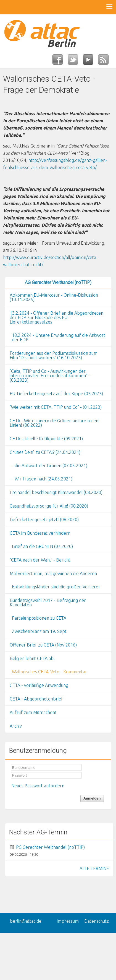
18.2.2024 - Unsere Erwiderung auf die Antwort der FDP (59, 337)
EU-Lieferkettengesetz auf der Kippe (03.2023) (56, 394)
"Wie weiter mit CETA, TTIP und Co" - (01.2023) (56, 407)
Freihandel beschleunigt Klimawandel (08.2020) (56, 492)
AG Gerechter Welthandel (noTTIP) (58, 282)
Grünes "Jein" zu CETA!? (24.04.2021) (45, 452)
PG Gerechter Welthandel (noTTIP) (50, 847)
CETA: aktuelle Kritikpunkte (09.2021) (46, 439)
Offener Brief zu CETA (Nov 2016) (43, 645)
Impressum (68, 921)
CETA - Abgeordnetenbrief (36, 699)
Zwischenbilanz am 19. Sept (39, 631)
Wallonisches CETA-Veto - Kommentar (49, 672)
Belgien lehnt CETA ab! (32, 658)
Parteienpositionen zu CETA (39, 618)
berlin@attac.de (26, 921)
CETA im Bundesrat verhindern (40, 533)
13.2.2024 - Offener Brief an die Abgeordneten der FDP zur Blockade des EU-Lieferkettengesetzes (56, 317)
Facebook (60, 61)
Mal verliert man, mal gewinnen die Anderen (53, 573)
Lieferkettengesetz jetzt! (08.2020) (44, 519)
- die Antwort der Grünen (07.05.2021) (50, 466)
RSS (106, 61)
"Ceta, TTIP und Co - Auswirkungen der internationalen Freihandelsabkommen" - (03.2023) (50, 376)
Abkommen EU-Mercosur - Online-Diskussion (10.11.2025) (54, 297)
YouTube (90, 61)
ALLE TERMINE (94, 868)
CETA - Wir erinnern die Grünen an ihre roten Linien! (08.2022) (54, 423)
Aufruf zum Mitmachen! (33, 712)
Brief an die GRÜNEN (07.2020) (42, 546)
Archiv (16, 726)
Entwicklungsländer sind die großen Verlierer (56, 587)
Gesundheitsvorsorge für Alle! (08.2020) (49, 506)
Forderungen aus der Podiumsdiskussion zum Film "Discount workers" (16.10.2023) (54, 355)
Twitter (75, 61)
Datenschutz (97, 921)
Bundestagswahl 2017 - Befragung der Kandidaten (48, 603)
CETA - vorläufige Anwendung (39, 685)
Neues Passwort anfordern (38, 786)
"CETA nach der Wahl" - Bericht (40, 560)
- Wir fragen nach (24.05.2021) (42, 479)
